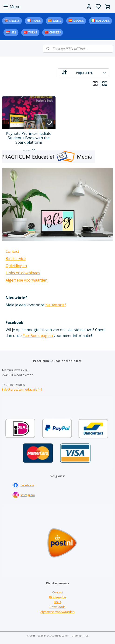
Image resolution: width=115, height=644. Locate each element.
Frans (36, 21)
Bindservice (16, 259)
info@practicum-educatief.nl (22, 389)
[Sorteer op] (84, 73)
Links (57, 602)
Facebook (27, 485)
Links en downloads (23, 273)
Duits (57, 21)
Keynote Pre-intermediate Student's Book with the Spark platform (29, 138)
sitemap (77, 635)
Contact (12, 251)
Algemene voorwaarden (26, 280)
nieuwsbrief (56, 305)
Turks (33, 32)
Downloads (57, 607)
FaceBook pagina (38, 336)
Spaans (79, 21)
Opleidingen (16, 266)
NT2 (13, 32)
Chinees (55, 32)
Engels (14, 21)
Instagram (28, 495)
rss (86, 635)
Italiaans (103, 21)
